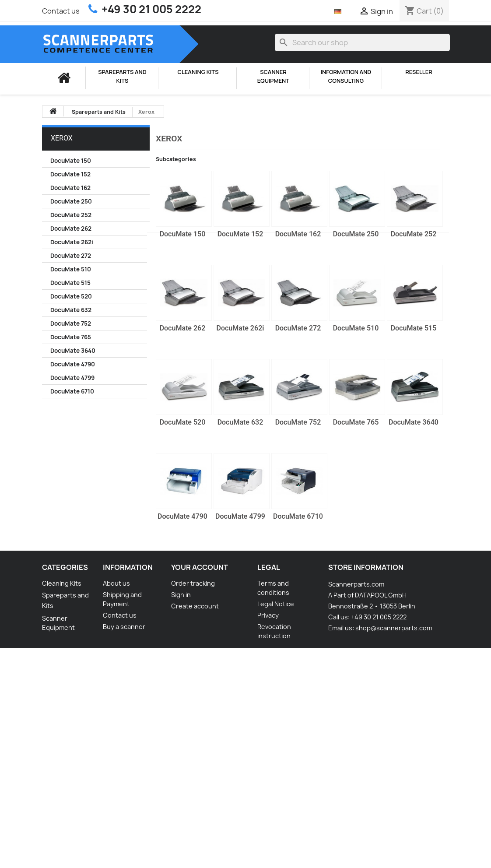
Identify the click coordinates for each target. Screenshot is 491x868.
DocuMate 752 (71, 323)
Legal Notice (276, 604)
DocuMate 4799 (72, 378)
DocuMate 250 (71, 201)
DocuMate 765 (71, 337)
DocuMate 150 (71, 161)
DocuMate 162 (70, 188)
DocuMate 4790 (73, 364)
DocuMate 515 (70, 283)
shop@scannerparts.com (394, 628)
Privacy (268, 615)
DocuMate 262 (71, 228)
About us (116, 583)
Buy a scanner (124, 627)
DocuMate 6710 (72, 391)
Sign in (181, 595)
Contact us (61, 11)
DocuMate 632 (71, 310)
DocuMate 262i (72, 242)
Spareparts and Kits (122, 76)
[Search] (362, 42)
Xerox (62, 138)
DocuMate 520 (71, 296)
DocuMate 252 (71, 215)
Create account (195, 606)
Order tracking (193, 583)
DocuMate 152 (70, 174)
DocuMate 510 (71, 269)
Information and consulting (346, 76)
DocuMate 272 (71, 256)
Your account (200, 567)
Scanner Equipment (273, 76)
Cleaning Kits (198, 72)
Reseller (419, 72)
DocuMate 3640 (73, 351)
